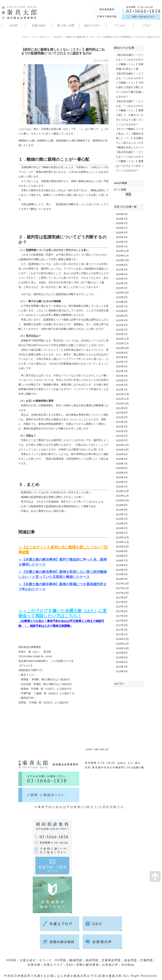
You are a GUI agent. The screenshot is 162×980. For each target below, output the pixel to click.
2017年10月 (122, 593)
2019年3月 (122, 524)
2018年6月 (122, 565)
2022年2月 (122, 385)
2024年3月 (122, 279)
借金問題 (132, 960)
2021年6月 (122, 417)
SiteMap (129, 965)
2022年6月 (122, 367)
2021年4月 (122, 427)
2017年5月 (122, 616)
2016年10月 (122, 648)
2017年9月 (122, 598)
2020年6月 (122, 468)
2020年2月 (122, 482)
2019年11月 (122, 496)
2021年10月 (122, 404)
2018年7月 (122, 561)
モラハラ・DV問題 (52, 960)
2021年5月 (122, 422)
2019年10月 (122, 500)
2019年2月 (122, 528)
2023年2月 (122, 330)
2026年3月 (122, 219)
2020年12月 (122, 445)
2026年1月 (122, 228)
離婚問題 (58, 37)
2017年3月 (122, 625)
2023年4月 (122, 320)
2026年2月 (122, 223)
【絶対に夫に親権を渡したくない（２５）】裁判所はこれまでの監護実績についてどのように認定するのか (63, 51)
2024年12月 (122, 251)
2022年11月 (122, 343)
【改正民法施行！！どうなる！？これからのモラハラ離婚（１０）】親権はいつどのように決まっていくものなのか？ (130, 161)
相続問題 (92, 960)
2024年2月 (122, 283)
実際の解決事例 (88, 965)
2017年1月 (122, 634)
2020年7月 (122, 464)
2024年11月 (122, 256)
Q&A (69, 965)
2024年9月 (122, 265)
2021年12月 (122, 394)
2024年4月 (122, 274)
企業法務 (33, 965)
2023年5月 (122, 316)
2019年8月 (122, 510)
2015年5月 (122, 671)
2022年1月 (122, 390)
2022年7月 (122, 362)
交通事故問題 (112, 960)
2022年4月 (122, 376)
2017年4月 (122, 621)
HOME (25, 37)
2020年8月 (122, 459)
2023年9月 (122, 297)
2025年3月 (122, 237)
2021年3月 (122, 431)
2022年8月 (122, 357)
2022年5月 (122, 371)
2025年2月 (122, 242)
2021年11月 (122, 399)
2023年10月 (122, 293)
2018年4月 (122, 574)
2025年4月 (122, 233)
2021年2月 (122, 436)
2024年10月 (122, 260)
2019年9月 (122, 505)
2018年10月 (122, 547)
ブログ (34, 37)
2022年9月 (122, 353)
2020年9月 (122, 454)
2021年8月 (122, 413)
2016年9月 (122, 653)
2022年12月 (122, 339)
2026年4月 (122, 214)
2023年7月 (122, 306)
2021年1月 (122, 440)
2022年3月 (122, 380)
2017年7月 (122, 607)
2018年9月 (122, 551)
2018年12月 (122, 537)
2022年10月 (122, 348)
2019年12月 (122, 491)
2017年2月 (122, 630)
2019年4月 (122, 519)
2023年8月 (122, 302)
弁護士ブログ (46, 37)
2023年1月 (122, 334)
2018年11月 (122, 542)
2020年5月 (122, 473)
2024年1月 (122, 288)
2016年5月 (122, 662)
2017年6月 (122, 611)
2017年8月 (122, 602)
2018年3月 (122, 579)
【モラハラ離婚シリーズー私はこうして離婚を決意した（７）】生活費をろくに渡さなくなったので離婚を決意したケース (130, 138)
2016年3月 (122, 667)
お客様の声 (111, 965)
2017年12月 (122, 584)
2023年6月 (122, 311)
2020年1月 (122, 487)
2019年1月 (122, 533)
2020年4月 (122, 477)
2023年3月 (122, 325)
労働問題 (148, 960)
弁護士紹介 (27, 960)
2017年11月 (122, 588)
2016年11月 (122, 644)
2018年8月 (122, 556)
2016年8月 (122, 657)
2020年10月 (122, 450)
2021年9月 (122, 408)
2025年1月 (122, 247)
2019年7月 (122, 514)
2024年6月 (122, 270)
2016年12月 (122, 639)
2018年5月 (122, 570)
